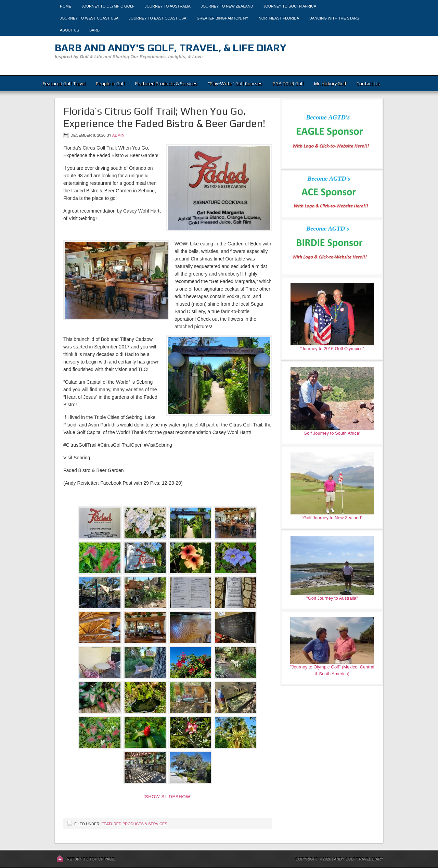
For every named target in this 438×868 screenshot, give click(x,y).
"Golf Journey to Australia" (332, 598)
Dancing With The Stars (334, 18)
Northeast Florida (279, 18)
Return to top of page (91, 859)
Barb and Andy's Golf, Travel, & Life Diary (171, 48)
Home (66, 6)
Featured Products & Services (166, 84)
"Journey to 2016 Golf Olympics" (332, 349)
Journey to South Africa (290, 6)
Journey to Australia (168, 6)
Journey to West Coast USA (89, 18)
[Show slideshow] (168, 797)
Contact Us (368, 84)
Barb (94, 30)
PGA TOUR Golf (288, 84)
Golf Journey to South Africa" (332, 433)
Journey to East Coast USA (157, 18)
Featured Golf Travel (64, 84)
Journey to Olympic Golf (108, 6)
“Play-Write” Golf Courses (235, 84)
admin (118, 135)
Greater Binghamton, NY (223, 18)
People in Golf (110, 84)
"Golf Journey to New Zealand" (332, 518)
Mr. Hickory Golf (330, 84)
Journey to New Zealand (227, 6)
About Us (69, 30)
